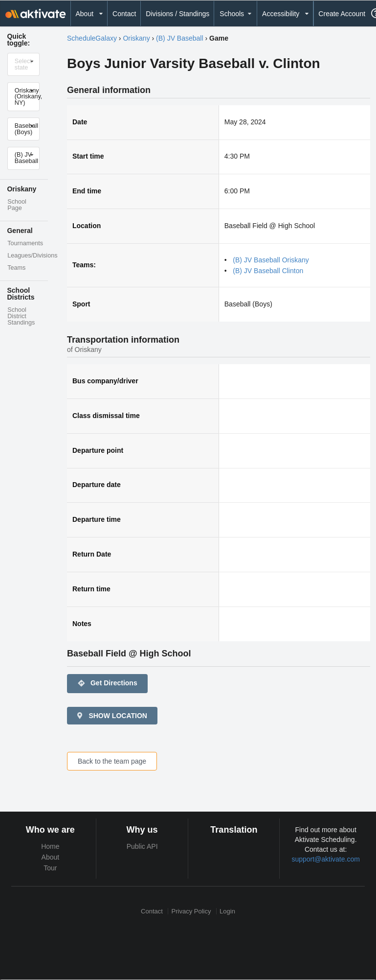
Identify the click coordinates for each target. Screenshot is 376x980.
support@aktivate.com (326, 859)
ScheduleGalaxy (92, 38)
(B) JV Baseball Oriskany (271, 260)
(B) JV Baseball (179, 38)
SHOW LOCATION (111, 716)
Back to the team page (112, 761)
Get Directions (107, 683)
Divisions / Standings (177, 14)
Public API (142, 846)
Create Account (342, 14)
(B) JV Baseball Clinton (268, 271)
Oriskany (136, 38)
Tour (50, 868)
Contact (124, 14)
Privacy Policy (191, 911)
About (51, 857)
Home (50, 846)
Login (227, 911)
